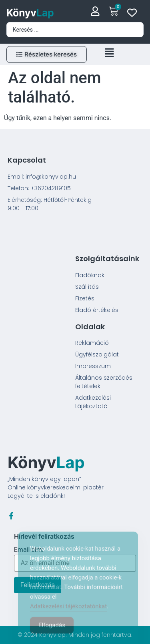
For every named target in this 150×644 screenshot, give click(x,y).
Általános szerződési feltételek (104, 382)
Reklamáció (92, 343)
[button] (110, 54)
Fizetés (85, 298)
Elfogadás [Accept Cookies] (52, 633)
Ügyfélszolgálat (97, 354)
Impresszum (93, 366)
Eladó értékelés (97, 310)
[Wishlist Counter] (132, 13)
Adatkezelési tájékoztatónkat (68, 614)
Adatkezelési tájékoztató (93, 402)
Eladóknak (90, 275)
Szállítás (87, 287)
